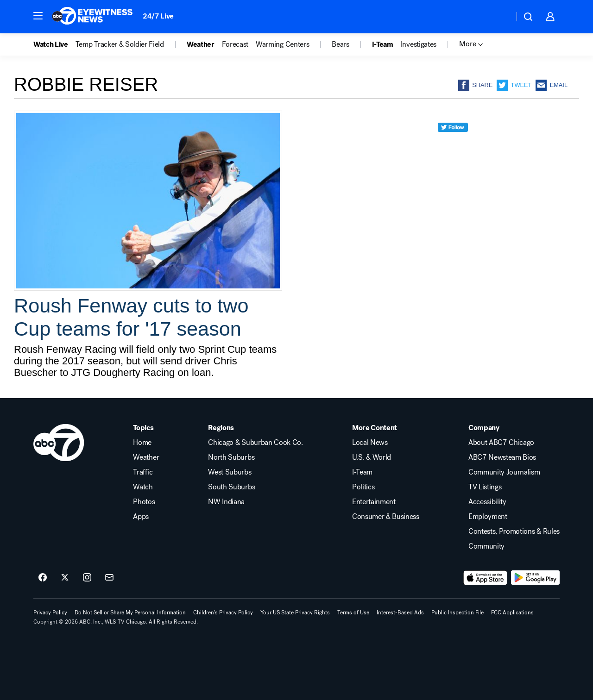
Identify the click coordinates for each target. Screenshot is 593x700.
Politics (363, 487)
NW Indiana (226, 502)
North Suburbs (231, 457)
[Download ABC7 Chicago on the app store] (486, 578)
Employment (488, 517)
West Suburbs (230, 472)
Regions (221, 428)
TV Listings (485, 487)
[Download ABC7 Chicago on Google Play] (535, 578)
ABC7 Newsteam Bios (502, 457)
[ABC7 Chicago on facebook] (43, 578)
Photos (144, 502)
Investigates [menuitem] (419, 44)
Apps (141, 517)
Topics (143, 428)
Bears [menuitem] (340, 44)
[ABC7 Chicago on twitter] (65, 578)
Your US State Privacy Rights (295, 612)
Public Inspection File (457, 612)
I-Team (362, 472)
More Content (375, 428)
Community (486, 546)
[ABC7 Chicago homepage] (92, 17)
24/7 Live (158, 16)
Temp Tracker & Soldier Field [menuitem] (120, 44)
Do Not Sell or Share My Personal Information (130, 612)
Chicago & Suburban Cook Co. (255, 443)
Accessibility (487, 502)
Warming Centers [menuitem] (282, 44)
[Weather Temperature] (500, 17)
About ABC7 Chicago (501, 443)
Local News (370, 443)
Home (142, 443)
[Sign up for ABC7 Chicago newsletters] (109, 578)
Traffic (143, 472)
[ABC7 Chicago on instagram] (87, 578)
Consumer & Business (386, 517)
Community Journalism (504, 472)
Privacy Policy (50, 612)
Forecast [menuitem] (235, 44)
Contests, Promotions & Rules (514, 531)
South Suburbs (231, 487)
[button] (38, 16)
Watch (143, 487)
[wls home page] (59, 443)
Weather (146, 457)
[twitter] (453, 144)
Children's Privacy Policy (223, 612)
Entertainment (374, 502)
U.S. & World (372, 457)
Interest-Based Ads (400, 612)
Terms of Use (353, 612)
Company (484, 428)
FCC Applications (512, 612)
